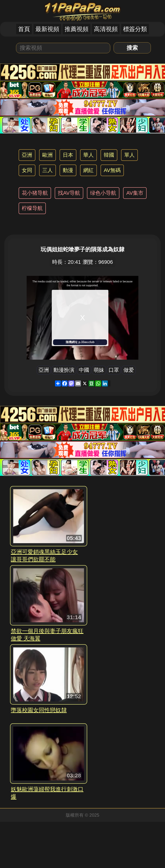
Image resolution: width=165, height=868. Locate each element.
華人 (88, 155)
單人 (129, 155)
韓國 (109, 155)
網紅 (88, 170)
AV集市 (135, 193)
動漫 (68, 170)
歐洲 (47, 155)
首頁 (24, 29)
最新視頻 (47, 29)
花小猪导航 (35, 193)
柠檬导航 (32, 208)
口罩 (114, 370)
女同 (27, 170)
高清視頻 (106, 29)
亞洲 (27, 155)
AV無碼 (112, 170)
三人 (47, 170)
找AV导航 (69, 193)
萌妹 (99, 370)
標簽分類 (135, 29)
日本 (68, 155)
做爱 (129, 370)
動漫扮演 (64, 370)
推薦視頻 (77, 29)
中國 (84, 370)
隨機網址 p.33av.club (80, 342)
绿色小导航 (103, 193)
